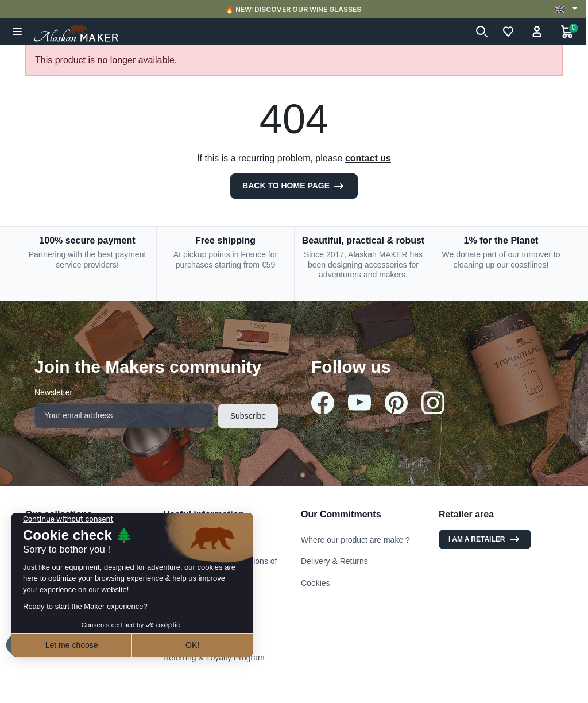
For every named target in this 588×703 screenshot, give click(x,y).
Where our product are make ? (355, 540)
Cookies (316, 583)
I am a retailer (485, 539)
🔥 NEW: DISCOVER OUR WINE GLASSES (294, 9)
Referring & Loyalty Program (214, 658)
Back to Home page (294, 186)
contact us (368, 158)
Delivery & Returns (334, 561)
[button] (18, 32)
